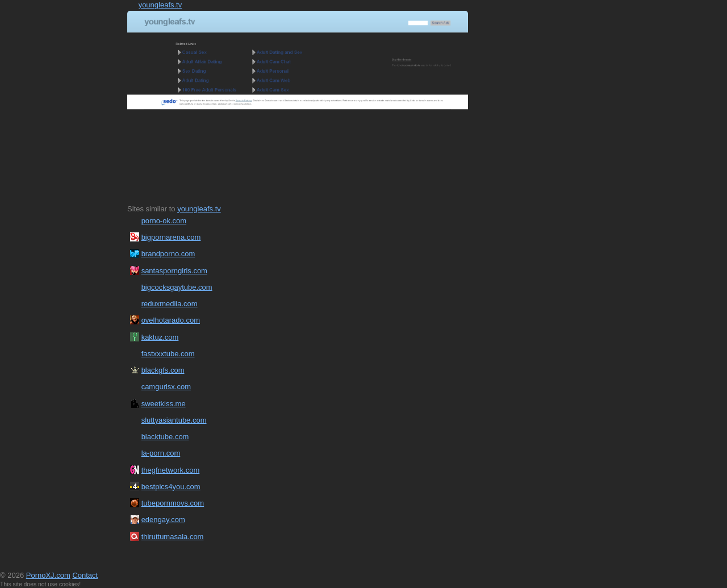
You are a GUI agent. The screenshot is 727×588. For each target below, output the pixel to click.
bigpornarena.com (171, 237)
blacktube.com (165, 437)
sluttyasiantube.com (174, 420)
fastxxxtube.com (168, 354)
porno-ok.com (164, 221)
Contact (85, 575)
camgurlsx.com (166, 387)
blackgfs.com (163, 370)
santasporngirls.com (174, 271)
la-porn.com (161, 453)
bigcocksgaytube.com (177, 287)
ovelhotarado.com (171, 320)
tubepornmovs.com (173, 503)
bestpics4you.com (171, 487)
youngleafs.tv (160, 5)
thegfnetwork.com (171, 470)
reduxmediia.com (170, 304)
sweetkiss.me (164, 404)
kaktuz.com (160, 337)
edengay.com (163, 520)
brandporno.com (168, 254)
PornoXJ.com (48, 575)
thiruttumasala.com (173, 537)
